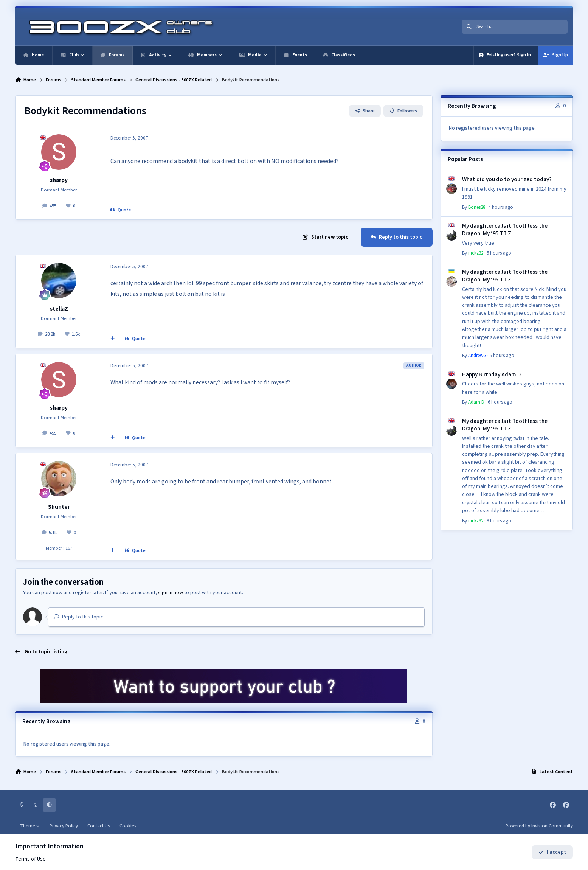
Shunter (59, 507)
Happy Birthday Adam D (491, 374)
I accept (552, 852)
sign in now (171, 593)
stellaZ (59, 309)
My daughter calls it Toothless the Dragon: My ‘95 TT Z (505, 230)
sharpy (59, 180)
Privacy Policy (64, 826)
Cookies (128, 826)
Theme (30, 826)
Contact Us (99, 826)
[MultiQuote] (113, 339)
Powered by (539, 826)
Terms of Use (30, 859)
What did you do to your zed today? (507, 179)
